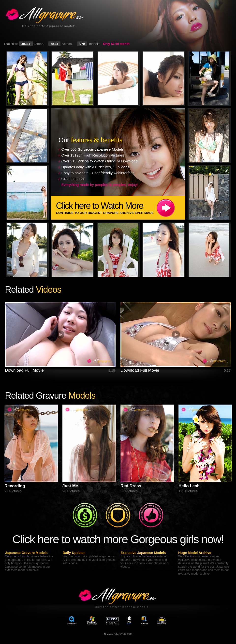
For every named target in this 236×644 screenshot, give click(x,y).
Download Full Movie (24, 370)
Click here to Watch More (121, 208)
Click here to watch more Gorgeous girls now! (118, 539)
